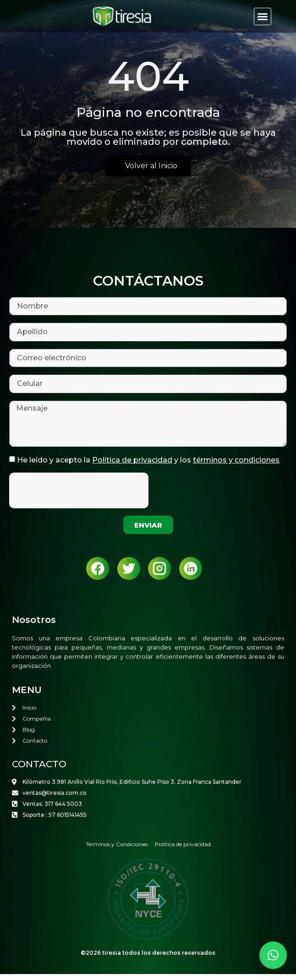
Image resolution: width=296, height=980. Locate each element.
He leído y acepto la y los (148, 466)
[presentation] (79, 496)
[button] (263, 17)
